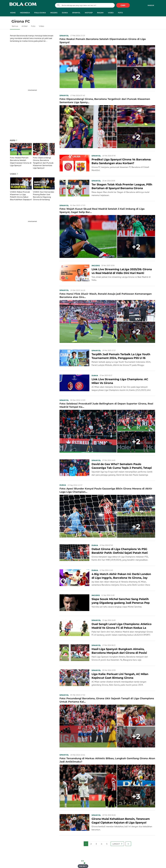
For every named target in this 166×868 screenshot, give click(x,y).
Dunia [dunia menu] (65, 13)
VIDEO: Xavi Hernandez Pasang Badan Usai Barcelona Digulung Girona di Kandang (43, 196)
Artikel (25, 26)
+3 (136, 796)
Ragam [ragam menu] (100, 13)
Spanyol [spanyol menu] (76, 13)
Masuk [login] (151, 5)
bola (23, 6)
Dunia (95, 376)
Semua (15, 26)
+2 (136, 77)
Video (42, 26)
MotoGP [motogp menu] (89, 13)
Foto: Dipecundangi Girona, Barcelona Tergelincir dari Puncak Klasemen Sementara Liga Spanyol (43, 163)
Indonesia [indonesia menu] (25, 13)
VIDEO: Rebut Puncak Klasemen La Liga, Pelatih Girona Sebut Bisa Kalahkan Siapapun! (21, 196)
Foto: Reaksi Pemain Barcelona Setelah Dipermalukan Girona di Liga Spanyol (21, 161)
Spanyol (64, 36)
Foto (33, 26)
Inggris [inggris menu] (54, 13)
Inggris (96, 266)
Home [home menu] (13, 13)
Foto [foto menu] (120, 13)
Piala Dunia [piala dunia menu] (40, 13)
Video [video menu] (111, 13)
